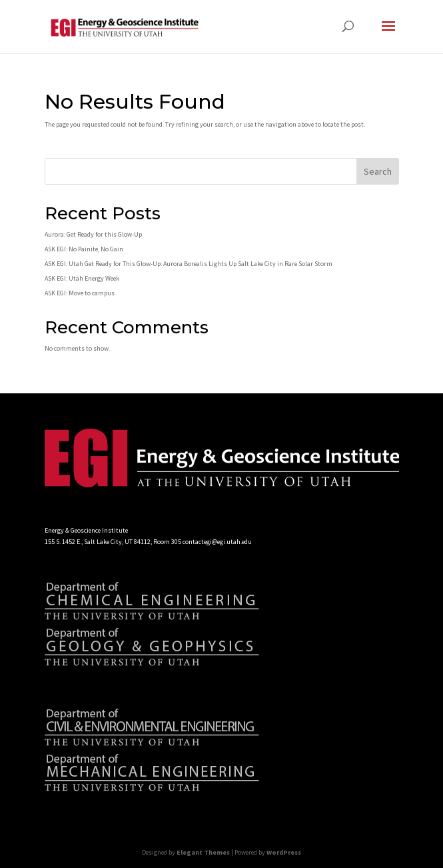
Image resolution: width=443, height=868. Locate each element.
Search (378, 171)
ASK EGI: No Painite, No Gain (84, 249)
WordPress (284, 852)
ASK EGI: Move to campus (80, 293)
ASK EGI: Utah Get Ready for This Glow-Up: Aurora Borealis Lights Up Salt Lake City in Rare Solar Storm (189, 264)
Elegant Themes (203, 852)
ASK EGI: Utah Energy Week (82, 278)
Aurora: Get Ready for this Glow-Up (93, 234)
